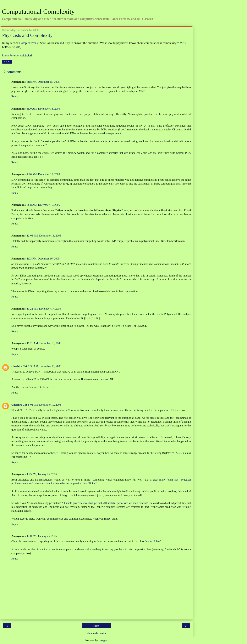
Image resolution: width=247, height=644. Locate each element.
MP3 (183, 43)
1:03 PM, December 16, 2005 (43, 259)
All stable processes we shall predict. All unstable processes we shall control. (104, 503)
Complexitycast (29, 43)
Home (96, 626)
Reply (15, 96)
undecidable (153, 541)
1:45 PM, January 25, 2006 (42, 474)
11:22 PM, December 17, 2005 (44, 309)
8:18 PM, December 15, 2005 (43, 82)
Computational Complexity (38, 11)
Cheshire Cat (19, 366)
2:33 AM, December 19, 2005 (45, 366)
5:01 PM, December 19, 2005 (45, 405)
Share (7, 62)
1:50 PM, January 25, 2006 (42, 536)
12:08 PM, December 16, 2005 (44, 236)
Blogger (103, 640)
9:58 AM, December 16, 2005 (43, 205)
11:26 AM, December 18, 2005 (44, 343)
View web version (96, 633)
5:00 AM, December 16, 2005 (43, 109)
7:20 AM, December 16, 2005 (43, 174)
